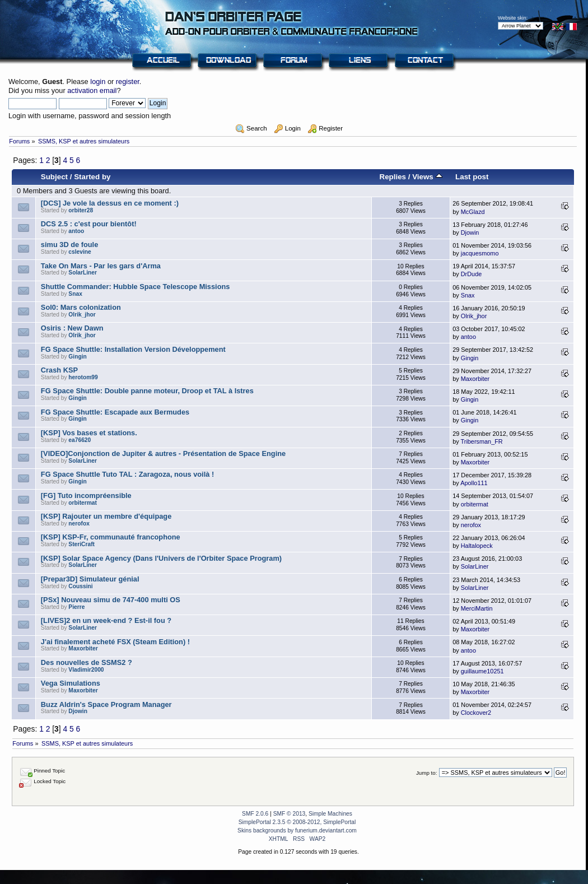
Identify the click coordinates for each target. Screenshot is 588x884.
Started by (92, 177)
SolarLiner (83, 273)
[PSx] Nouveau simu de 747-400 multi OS (111, 600)
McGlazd (473, 212)
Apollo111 (474, 483)
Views (427, 177)
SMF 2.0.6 (255, 814)
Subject (54, 177)
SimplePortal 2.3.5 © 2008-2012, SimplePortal (297, 822)
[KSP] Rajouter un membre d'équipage (106, 516)
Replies (393, 177)
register (128, 82)
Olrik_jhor (82, 315)
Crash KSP (59, 370)
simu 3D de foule (69, 245)
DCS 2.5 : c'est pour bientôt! (89, 224)
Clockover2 (476, 713)
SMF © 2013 (290, 814)
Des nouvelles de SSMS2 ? (87, 662)
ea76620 (80, 440)
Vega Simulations (71, 683)
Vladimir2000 (86, 670)
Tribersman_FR (482, 441)
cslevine (80, 252)
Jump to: (427, 773)
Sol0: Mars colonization (81, 307)
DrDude (471, 274)
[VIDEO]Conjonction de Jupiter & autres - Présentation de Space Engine (163, 453)
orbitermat (83, 503)
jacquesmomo (480, 253)
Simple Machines (330, 814)
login (98, 82)
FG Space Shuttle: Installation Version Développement (133, 349)
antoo (76, 231)
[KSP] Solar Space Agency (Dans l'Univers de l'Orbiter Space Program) (161, 558)
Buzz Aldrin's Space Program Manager (106, 704)
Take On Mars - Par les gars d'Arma (101, 266)
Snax (75, 294)
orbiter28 (81, 210)
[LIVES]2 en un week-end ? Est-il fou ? (106, 620)
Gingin (77, 357)
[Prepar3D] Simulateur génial (90, 579)
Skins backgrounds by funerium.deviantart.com (297, 831)
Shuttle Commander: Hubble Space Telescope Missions (136, 287)
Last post (472, 177)
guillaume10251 (482, 671)
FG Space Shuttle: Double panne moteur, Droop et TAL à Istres (147, 391)
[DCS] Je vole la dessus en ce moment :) (110, 203)
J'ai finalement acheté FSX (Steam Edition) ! (115, 642)
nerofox (79, 524)
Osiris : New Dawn (72, 328)
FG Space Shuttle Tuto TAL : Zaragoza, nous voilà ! (127, 474)
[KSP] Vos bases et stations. (89, 433)
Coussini (80, 586)
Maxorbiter (475, 379)
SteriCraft (81, 544)
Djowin (470, 232)
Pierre (76, 607)
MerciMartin (477, 608)
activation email (92, 90)
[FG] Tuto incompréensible (86, 495)
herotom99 (83, 377)
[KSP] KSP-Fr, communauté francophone (111, 537)
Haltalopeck (477, 546)
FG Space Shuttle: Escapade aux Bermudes (115, 412)
